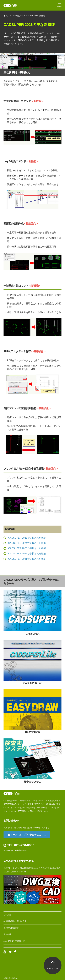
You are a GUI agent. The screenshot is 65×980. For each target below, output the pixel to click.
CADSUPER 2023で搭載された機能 (27, 548)
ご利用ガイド (9, 915)
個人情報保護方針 (11, 928)
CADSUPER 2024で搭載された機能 (27, 543)
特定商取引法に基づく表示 (15, 921)
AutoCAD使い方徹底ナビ (14, 941)
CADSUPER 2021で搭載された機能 (27, 559)
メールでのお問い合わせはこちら (27, 835)
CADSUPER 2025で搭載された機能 (27, 538)
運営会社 (7, 934)
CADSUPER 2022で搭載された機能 (27, 554)
